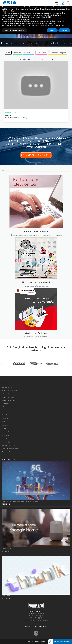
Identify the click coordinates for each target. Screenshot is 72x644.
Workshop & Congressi (58, 53)
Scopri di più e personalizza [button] (14, 30)
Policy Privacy (6, 439)
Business (18, 53)
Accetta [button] (64, 30)
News (3, 422)
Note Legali (5, 436)
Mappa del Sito (7, 452)
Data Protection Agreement (10, 449)
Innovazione (29, 53)
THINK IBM (6, 596)
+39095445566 (31, 620)
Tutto (8, 53)
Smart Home (6, 549)
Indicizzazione (6, 407)
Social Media (41, 53)
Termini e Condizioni (8, 445)
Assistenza (5, 425)
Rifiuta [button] (52, 30)
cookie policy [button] (9, 11)
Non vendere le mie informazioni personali (15, 19)
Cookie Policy (6, 442)
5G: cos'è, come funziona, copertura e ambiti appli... (20, 502)
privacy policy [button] (51, 23)
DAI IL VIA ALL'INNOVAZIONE (36, 155)
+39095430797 (44, 620)
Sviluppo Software (8, 397)
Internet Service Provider (9, 391)
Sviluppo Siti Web (7, 394)
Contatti (4, 428)
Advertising (5, 404)
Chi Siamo (5, 419)
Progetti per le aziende (9, 400)
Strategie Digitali (7, 387)
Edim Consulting (33, 642)
